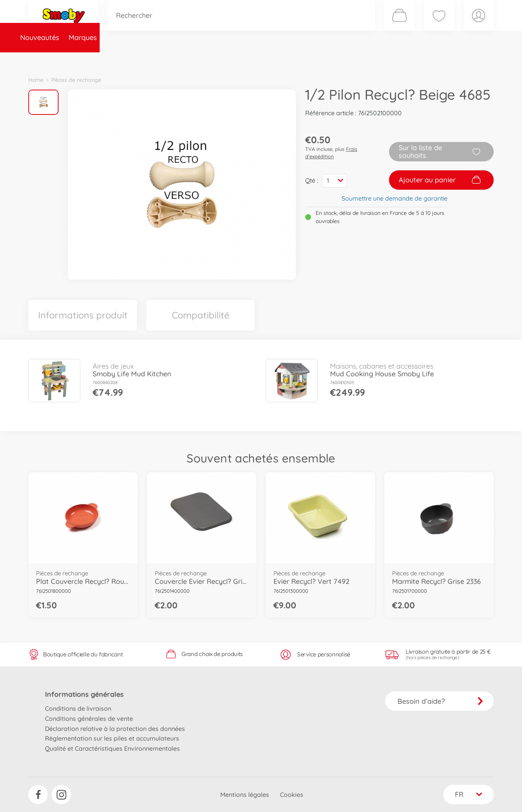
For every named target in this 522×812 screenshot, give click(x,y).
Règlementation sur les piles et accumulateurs (112, 738)
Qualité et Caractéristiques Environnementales (112, 748)
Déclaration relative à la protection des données (115, 729)
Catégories (137, 60)
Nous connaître (366, 60)
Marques (96, 60)
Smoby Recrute (448, 60)
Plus (407, 60)
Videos (248, 60)
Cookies (292, 795)
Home (36, 80)
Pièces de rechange (196, 60)
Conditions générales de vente (89, 719)
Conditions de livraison (78, 708)
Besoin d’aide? (440, 701)
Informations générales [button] (84, 694)
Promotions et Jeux (300, 60)
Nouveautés (53, 60)
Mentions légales (245, 795)
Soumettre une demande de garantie (395, 198)
